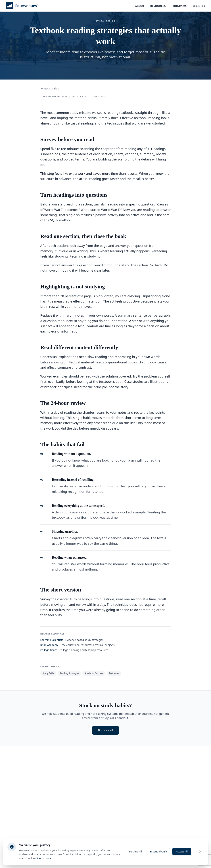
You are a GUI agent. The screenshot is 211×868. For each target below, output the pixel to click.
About (140, 6)
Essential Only (158, 851)
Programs (179, 6)
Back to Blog (50, 88)
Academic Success (94, 673)
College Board (49, 650)
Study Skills (48, 673)
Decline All (135, 851)
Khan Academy (49, 645)
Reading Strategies (69, 673)
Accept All (182, 851)
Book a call (106, 730)
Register (199, 6)
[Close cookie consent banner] (200, 852)
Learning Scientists (52, 640)
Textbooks (114, 673)
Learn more (44, 858)
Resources (158, 6)
